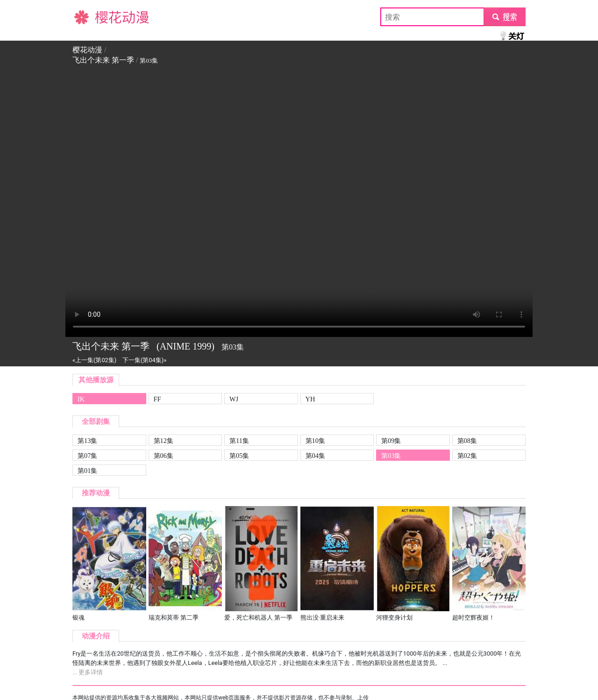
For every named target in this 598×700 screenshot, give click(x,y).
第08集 (467, 441)
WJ (234, 399)
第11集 (239, 441)
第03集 (391, 456)
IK (81, 399)
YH (310, 399)
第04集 (315, 456)
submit (504, 17)
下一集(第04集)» (144, 360)
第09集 (391, 441)
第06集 (164, 456)
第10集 (315, 441)
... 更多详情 (88, 672)
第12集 (164, 441)
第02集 (467, 456)
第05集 (239, 456)
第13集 (87, 441)
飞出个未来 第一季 (103, 60)
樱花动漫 (87, 17)
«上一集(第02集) (94, 360)
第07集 (87, 456)
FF (157, 399)
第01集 (87, 471)
